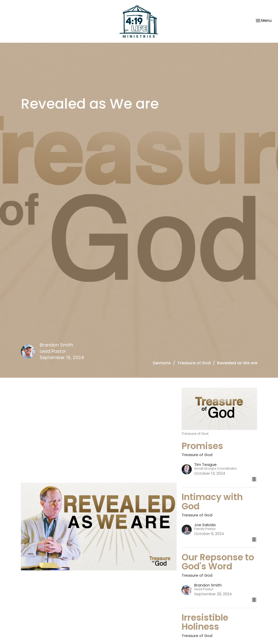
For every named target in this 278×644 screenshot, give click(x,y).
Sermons (162, 363)
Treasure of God (194, 363)
